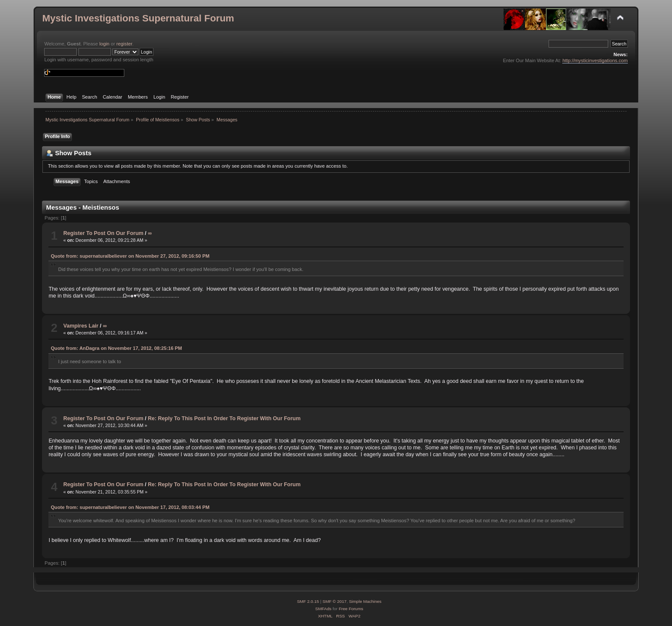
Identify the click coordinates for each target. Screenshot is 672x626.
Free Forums (351, 609)
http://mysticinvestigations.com (595, 60)
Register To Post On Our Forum (103, 233)
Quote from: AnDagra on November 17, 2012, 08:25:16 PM (116, 348)
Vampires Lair (81, 326)
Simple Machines (365, 601)
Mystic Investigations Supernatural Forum (138, 18)
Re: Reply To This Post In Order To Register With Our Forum (224, 418)
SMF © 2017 (335, 601)
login (105, 44)
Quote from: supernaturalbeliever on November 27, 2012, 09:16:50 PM (130, 256)
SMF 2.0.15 (308, 601)
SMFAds (324, 609)
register (124, 44)
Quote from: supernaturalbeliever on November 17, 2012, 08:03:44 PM (130, 507)
